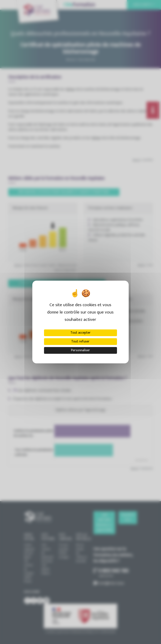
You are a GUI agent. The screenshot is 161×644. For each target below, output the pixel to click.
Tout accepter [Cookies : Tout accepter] (80, 333)
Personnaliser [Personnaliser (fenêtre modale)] (80, 350)
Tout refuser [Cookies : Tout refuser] (80, 341)
